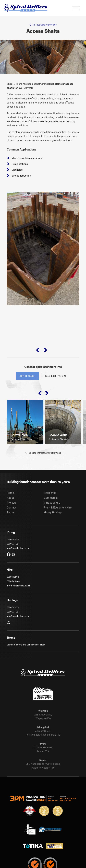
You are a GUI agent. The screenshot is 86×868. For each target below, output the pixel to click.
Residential (51, 498)
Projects (12, 508)
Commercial (51, 503)
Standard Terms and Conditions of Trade (26, 650)
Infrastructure (52, 508)
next (46, 353)
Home (10, 498)
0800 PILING (13, 582)
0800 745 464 (13, 586)
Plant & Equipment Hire (58, 513)
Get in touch (28, 379)
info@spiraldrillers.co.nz (18, 553)
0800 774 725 (13, 549)
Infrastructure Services (43, 25)
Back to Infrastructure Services (43, 458)
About (10, 503)
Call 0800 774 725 (56, 379)
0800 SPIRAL (13, 545)
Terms (11, 518)
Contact (11, 513)
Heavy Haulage (53, 518)
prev (38, 353)
